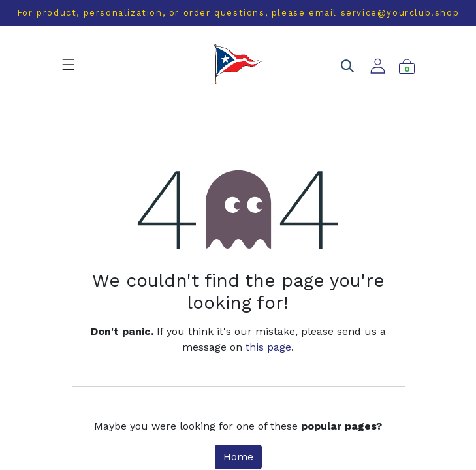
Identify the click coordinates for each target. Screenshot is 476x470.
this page (268, 347)
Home (238, 457)
